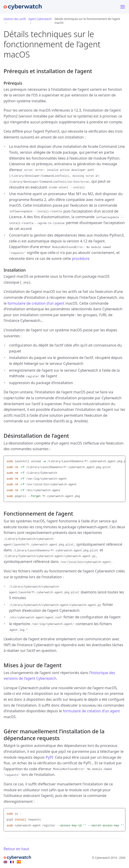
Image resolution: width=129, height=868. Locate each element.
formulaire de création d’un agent (36, 303)
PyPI (49, 757)
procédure (81, 258)
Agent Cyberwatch (40, 19)
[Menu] (123, 7)
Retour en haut (16, 849)
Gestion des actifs (15, 19)
